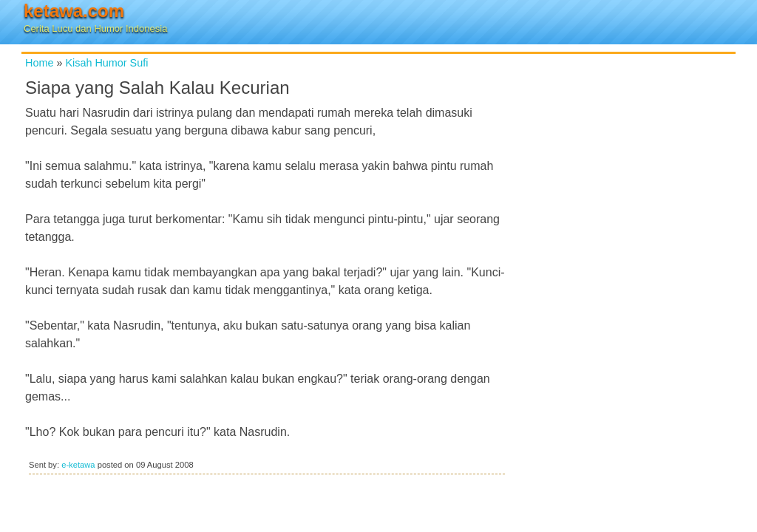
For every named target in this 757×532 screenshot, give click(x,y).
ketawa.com (74, 11)
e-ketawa (78, 465)
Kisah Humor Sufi (106, 63)
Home (39, 63)
